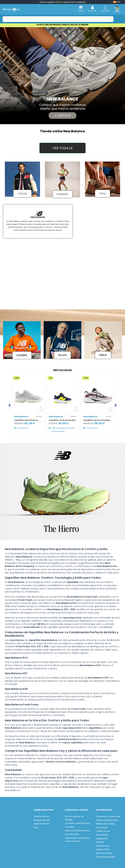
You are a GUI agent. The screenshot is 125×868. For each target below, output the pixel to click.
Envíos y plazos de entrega (74, 816)
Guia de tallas (72, 832)
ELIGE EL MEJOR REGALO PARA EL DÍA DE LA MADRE (62, 25)
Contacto (70, 825)
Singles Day (102, 837)
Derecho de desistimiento (78, 829)
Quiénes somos (41, 815)
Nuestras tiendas (42, 818)
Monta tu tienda (42, 822)
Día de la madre (104, 851)
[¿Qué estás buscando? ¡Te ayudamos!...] (110, 19)
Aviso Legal (102, 826)
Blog (36, 826)
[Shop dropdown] (117, 2)
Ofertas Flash (103, 848)
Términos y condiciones (108, 815)
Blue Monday (103, 844)
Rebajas (100, 840)
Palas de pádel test (106, 855)
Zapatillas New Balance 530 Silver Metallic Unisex (26, 418)
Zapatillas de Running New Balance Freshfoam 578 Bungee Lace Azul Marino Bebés (62, 418)
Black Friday (102, 833)
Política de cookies (105, 822)
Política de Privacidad (107, 818)
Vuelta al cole (103, 829)
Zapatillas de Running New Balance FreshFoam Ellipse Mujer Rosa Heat (97, 418)
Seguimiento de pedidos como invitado (77, 838)
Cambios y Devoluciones (77, 821)
